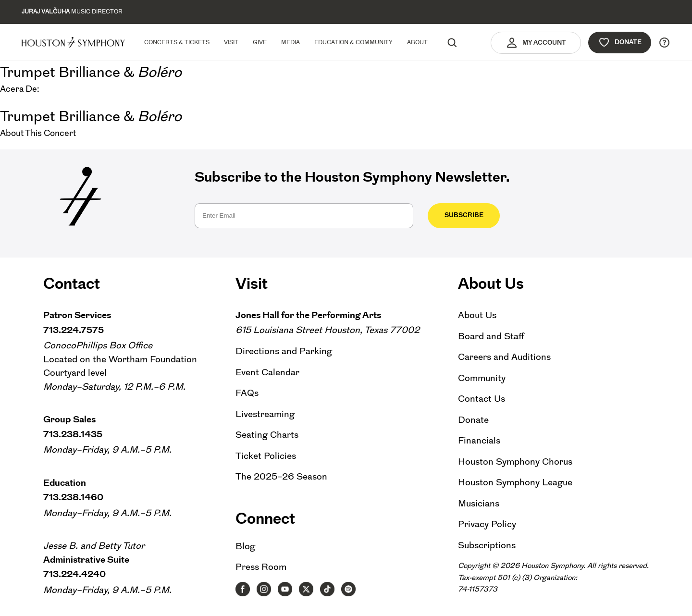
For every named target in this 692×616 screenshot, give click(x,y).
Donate (620, 42)
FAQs (247, 393)
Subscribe (464, 215)
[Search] (452, 42)
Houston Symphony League (515, 482)
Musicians (479, 503)
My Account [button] (536, 43)
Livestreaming (265, 414)
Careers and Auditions (504, 357)
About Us (477, 315)
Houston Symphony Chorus (515, 462)
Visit (231, 42)
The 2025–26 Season (281, 476)
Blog (245, 546)
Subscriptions (487, 545)
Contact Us (482, 399)
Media (290, 42)
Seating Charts (267, 435)
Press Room (261, 567)
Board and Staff (491, 336)
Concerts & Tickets (177, 42)
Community (482, 378)
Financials (479, 440)
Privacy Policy (487, 524)
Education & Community (353, 42)
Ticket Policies (266, 456)
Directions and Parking (284, 351)
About (417, 42)
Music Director (72, 12)
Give (260, 42)
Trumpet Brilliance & (91, 72)
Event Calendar (267, 372)
